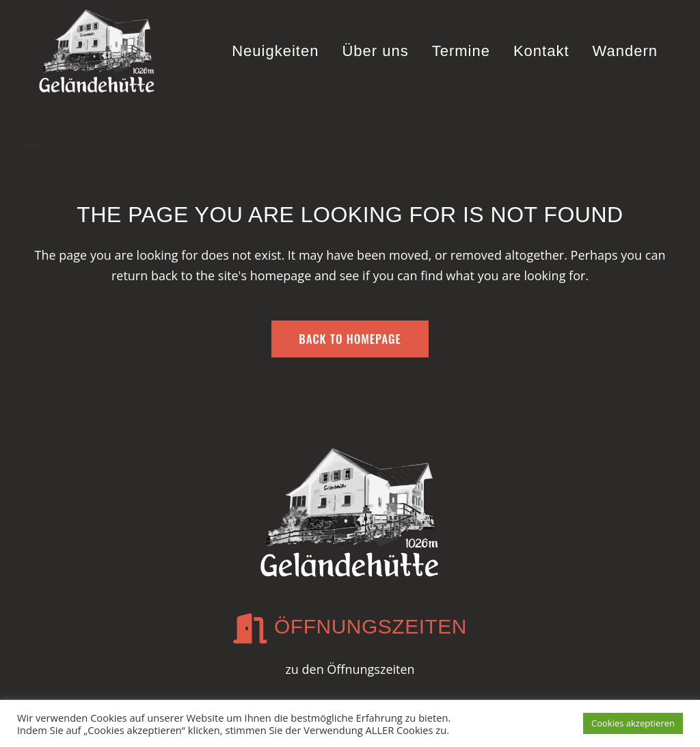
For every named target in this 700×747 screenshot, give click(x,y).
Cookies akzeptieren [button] (633, 723)
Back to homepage (350, 339)
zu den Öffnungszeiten (350, 669)
